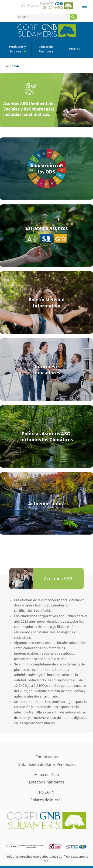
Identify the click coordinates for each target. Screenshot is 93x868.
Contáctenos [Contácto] (47, 757)
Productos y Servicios (18, 49)
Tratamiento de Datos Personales (47, 765)
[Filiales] (84, 6)
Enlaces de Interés (46, 800)
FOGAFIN (47, 792)
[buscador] (74, 17)
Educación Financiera (46, 49)
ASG (16, 66)
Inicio (7, 66)
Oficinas (74, 49)
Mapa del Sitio (47, 775)
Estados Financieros (46, 782)
